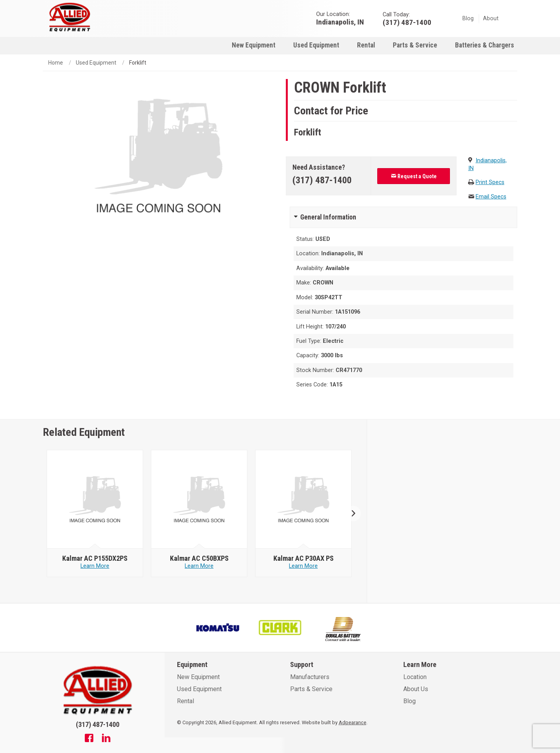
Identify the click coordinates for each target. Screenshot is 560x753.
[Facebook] (89, 739)
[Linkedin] (106, 739)
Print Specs (490, 182)
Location (415, 677)
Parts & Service (415, 45)
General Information (328, 217)
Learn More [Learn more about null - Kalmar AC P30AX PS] (303, 566)
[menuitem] (254, 45)
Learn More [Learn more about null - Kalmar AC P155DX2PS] (95, 566)
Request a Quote (414, 176)
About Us (416, 689)
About (491, 18)
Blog (468, 18)
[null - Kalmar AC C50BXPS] (199, 500)
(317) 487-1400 (322, 180)
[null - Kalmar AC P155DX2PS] (95, 500)
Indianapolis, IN (340, 22)
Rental (366, 45)
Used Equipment (316, 45)
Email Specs (491, 197)
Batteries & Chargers (485, 45)
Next (350, 513)
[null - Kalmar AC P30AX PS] (304, 500)
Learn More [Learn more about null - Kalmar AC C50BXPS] (199, 566)
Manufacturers (310, 677)
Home (56, 63)
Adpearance (353, 722)
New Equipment (254, 45)
